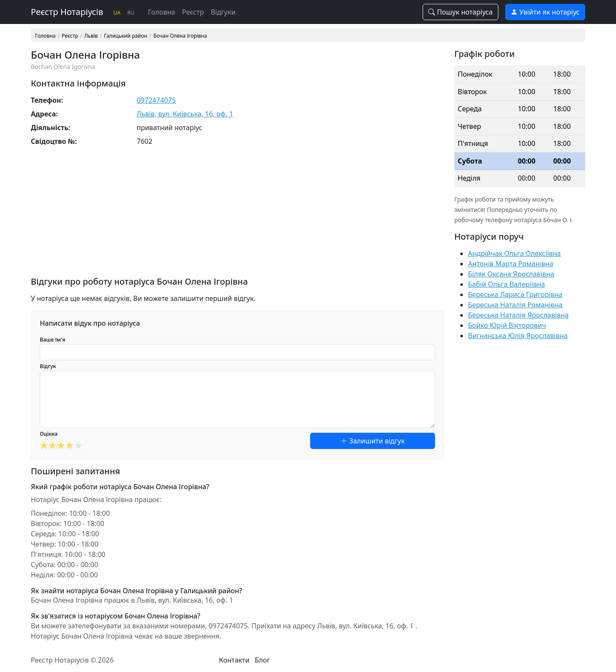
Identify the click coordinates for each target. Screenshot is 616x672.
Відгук (48, 366)
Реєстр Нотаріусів (67, 12)
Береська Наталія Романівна (515, 305)
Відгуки (223, 12)
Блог (262, 660)
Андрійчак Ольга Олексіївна (514, 253)
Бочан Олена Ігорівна (180, 36)
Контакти (234, 660)
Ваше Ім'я (53, 340)
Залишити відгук (373, 441)
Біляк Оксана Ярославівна (511, 274)
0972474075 (157, 100)
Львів (91, 36)
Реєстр (193, 12)
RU (131, 13)
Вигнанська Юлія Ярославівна (518, 336)
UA (117, 13)
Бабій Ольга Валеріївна (506, 284)
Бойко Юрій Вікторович (507, 325)
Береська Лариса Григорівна (515, 294)
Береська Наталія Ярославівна (518, 315)
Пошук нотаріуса (460, 12)
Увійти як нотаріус (545, 12)
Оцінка (49, 434)
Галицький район (126, 36)
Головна (162, 12)
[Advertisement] (237, 217)
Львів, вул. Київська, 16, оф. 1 (185, 114)
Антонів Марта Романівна (511, 264)
